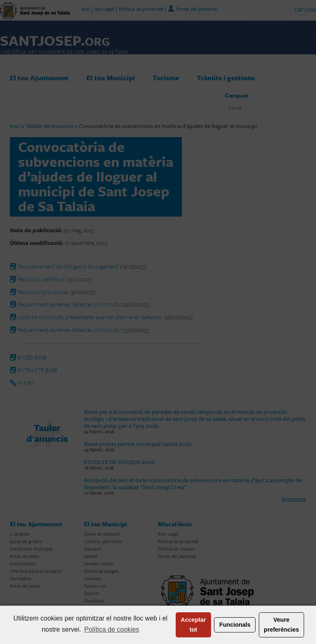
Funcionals (235, 625)
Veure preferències (281, 625)
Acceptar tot (193, 625)
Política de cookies (112, 629)
